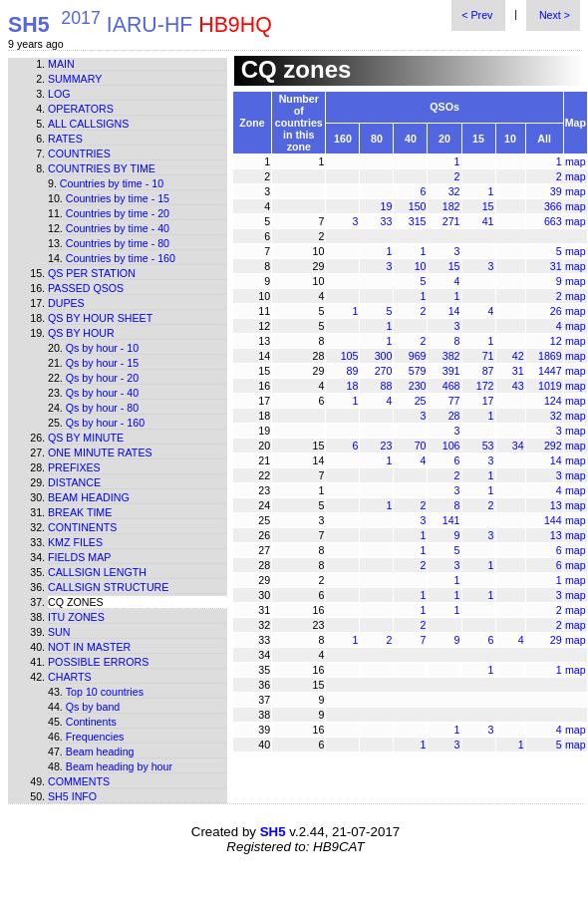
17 (488, 401)
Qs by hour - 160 (105, 423)
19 (387, 206)
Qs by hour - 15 (102, 363)
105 (350, 356)
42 (518, 356)
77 (454, 401)
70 (421, 446)
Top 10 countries (105, 692)
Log (59, 94)
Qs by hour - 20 (102, 378)
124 (553, 401)
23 (387, 446)
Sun (59, 632)
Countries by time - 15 (118, 198)
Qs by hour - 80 (102, 408)
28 (454, 416)
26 (556, 311)
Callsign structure (108, 587)
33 (387, 221)
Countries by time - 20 (118, 213)
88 (387, 386)
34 (518, 446)
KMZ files (75, 542)
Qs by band (93, 707)
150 (418, 206)
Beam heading (89, 497)
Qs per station (92, 273)
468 (451, 386)
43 (518, 386)
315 (418, 221)
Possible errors (98, 662)
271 (451, 221)
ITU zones (76, 617)
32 (454, 191)
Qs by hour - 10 (102, 348)
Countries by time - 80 (118, 243)
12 (556, 341)
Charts (70, 677)
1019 (550, 386)
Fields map (79, 557)
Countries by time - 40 (118, 228)
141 (451, 520)
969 (418, 356)
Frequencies (95, 737)
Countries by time (102, 168)
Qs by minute (86, 438)
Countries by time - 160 (121, 258)
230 (418, 386)
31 (556, 266)
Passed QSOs (86, 288)
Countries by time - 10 (112, 183)
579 (418, 371)
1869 (550, 356)
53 (488, 446)
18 (353, 386)
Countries (79, 153)
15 (488, 206)
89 (353, 371)
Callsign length (97, 572)
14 (454, 311)
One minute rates (100, 452)
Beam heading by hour (119, 766)
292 (553, 446)
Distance (74, 482)
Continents (82, 527)
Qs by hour (81, 333)
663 (553, 221)
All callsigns (88, 124)
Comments (79, 781)
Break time (80, 512)
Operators (81, 109)
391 (451, 371)
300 (384, 356)
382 (451, 356)
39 (556, 191)
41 (488, 221)
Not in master (89, 647)
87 (488, 371)
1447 (550, 371)
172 (485, 386)
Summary (75, 79)
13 (556, 505)
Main (61, 64)
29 (556, 640)
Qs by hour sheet (100, 318)
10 (421, 266)
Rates (65, 139)
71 (488, 356)
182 (451, 206)
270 (384, 371)
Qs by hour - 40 (102, 393)
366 (553, 206)
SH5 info (72, 796)
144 (553, 520)
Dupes (66, 303)
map (576, 161)
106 (451, 446)
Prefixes (74, 467)
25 (421, 401)
